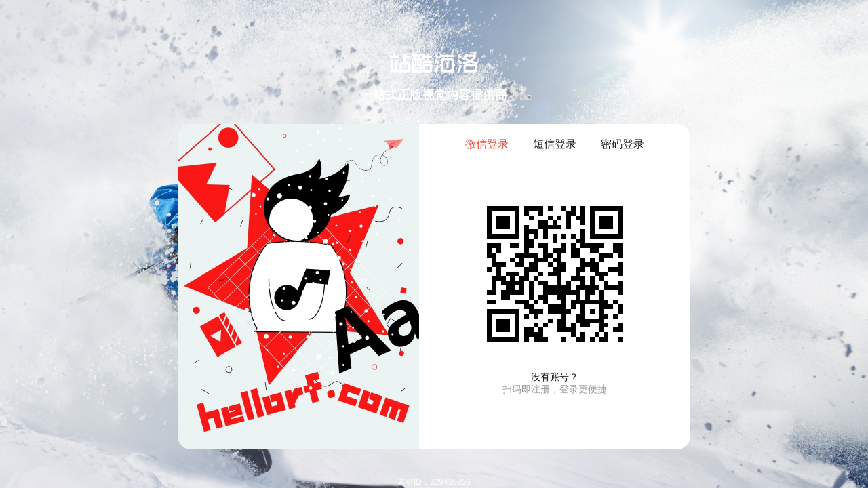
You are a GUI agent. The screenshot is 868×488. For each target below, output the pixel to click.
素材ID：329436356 (434, 482)
